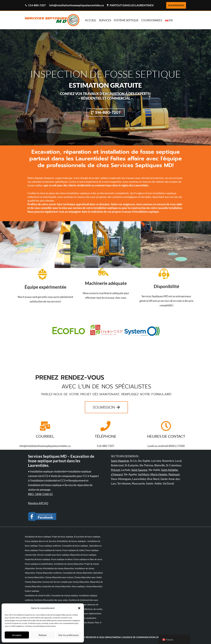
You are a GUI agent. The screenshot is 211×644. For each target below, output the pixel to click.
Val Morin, (144, 474)
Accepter (17, 635)
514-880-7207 (37, 5)
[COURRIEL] (45, 426)
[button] (79, 608)
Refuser (43, 635)
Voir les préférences (69, 635)
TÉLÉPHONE (105, 436)
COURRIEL (45, 436)
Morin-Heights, (159, 474)
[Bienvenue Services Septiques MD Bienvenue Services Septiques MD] (52, 20)
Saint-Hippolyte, (120, 461)
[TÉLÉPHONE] (105, 426)
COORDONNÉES (152, 20)
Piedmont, (174, 474)
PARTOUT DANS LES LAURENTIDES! (132, 5)
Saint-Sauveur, (140, 470)
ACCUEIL (91, 20)
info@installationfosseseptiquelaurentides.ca (76, 5)
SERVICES (105, 20)
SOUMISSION (176, 5)
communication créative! (151, 637)
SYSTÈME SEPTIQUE (126, 20)
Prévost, (116, 470)
